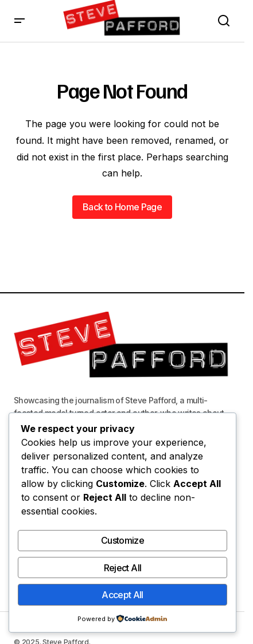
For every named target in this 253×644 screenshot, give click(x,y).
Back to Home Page (122, 207)
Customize (122, 540)
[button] (20, 21)
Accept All (122, 595)
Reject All (123, 568)
